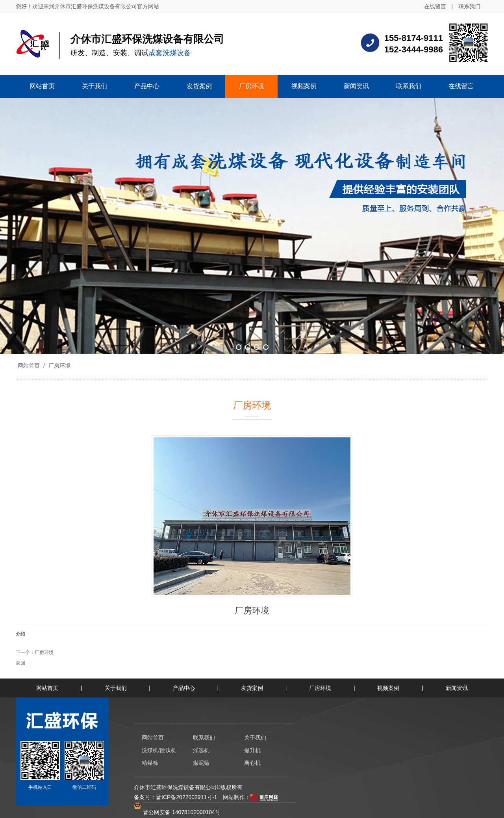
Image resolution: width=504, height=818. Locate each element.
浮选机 (201, 750)
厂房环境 (59, 366)
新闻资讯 (457, 688)
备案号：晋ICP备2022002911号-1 (176, 797)
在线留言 (435, 6)
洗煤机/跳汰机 (159, 750)
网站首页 (29, 366)
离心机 (252, 763)
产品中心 (184, 688)
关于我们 (116, 688)
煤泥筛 (201, 763)
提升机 (252, 750)
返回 (20, 663)
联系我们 (469, 6)
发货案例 (252, 688)
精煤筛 (150, 763)
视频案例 (388, 688)
